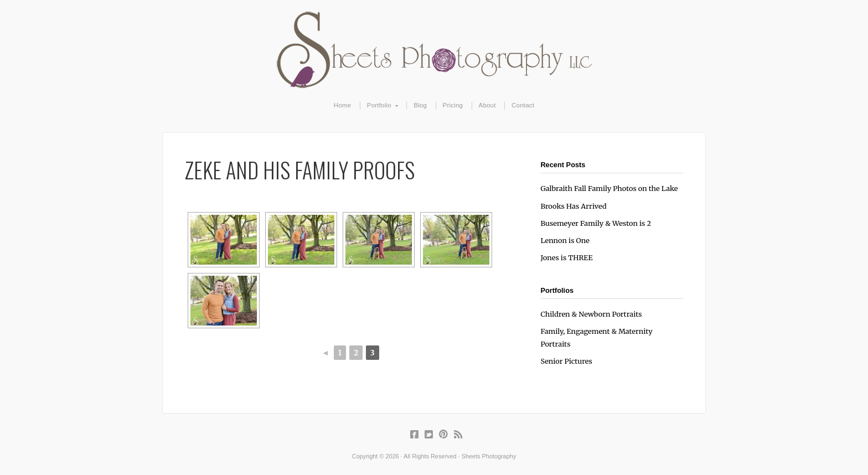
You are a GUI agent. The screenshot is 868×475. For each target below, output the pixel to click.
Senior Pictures (566, 361)
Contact (523, 105)
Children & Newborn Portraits (591, 314)
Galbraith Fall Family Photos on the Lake (609, 188)
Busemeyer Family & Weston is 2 (596, 223)
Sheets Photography (434, 50)
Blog (420, 105)
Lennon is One (565, 240)
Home (343, 105)
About (487, 105)
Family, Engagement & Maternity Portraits (596, 337)
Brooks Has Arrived (573, 206)
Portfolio (379, 106)
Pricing (453, 105)
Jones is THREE (566, 257)
